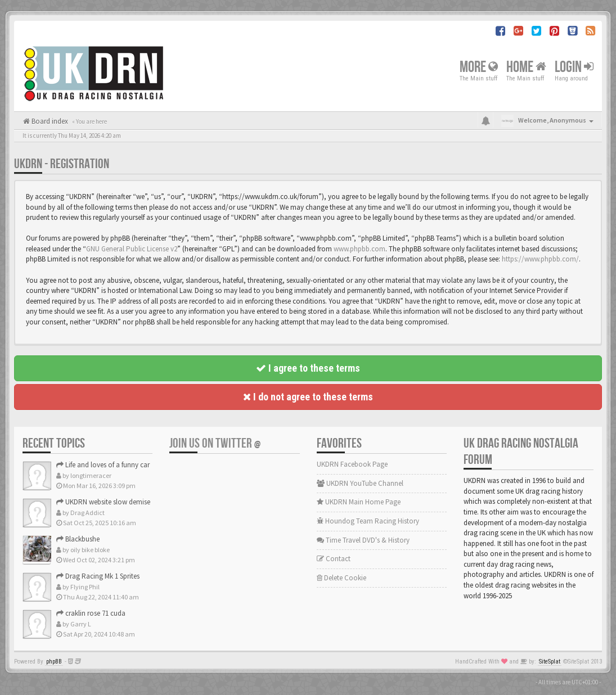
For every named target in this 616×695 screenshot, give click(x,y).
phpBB (54, 662)
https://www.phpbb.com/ (540, 259)
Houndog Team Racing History (368, 521)
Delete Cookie (341, 578)
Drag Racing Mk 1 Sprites (98, 576)
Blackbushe (78, 539)
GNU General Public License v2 (132, 249)
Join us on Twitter (215, 443)
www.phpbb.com (359, 249)
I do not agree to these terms (308, 397)
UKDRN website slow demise (103, 502)
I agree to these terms (308, 368)
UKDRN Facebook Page (352, 464)
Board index (49, 121)
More (479, 67)
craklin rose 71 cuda (91, 613)
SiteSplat (550, 662)
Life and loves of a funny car (103, 465)
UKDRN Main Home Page (359, 502)
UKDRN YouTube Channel (360, 483)
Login (574, 67)
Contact (334, 559)
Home (526, 67)
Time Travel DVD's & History (363, 540)
